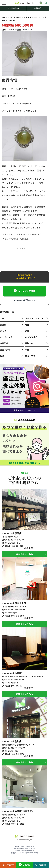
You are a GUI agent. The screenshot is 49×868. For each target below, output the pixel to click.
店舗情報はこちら (25, 554)
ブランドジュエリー (34, 318)
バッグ (3, 331)
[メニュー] (4, 3)
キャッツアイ (10, 234)
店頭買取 (15, 239)
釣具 (27, 331)
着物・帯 (29, 343)
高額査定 (25, 239)
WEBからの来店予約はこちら (25, 300)
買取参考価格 (13, 8)
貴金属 (3, 325)
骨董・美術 (5, 350)
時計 (27, 325)
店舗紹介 (38, 8)
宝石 (7, 239)
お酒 (2, 356)
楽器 (27, 350)
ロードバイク (6, 337)
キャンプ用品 (31, 337)
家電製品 (4, 343)
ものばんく (37, 234)
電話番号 (15, 546)
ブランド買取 (24, 234)
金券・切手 (30, 356)
